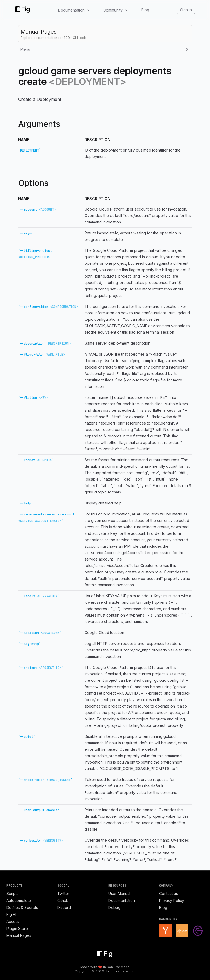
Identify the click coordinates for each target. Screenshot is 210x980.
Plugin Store (17, 928)
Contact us (169, 894)
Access (13, 921)
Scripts (12, 894)
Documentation (122, 900)
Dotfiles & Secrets (22, 907)
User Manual (119, 894)
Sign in (186, 10)
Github (63, 900)
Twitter (63, 894)
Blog (145, 10)
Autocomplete (19, 900)
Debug (114, 907)
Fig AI (11, 914)
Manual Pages (19, 935)
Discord (64, 907)
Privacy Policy (172, 900)
